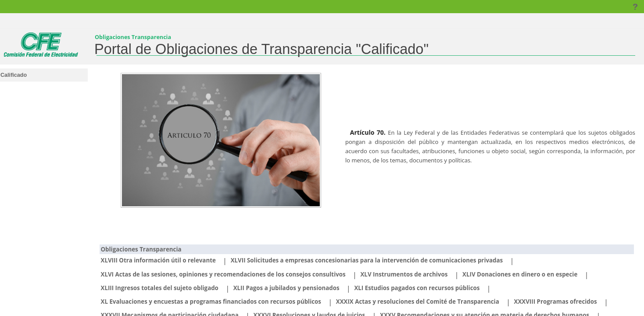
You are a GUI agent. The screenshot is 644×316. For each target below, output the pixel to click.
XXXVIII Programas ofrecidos (556, 302)
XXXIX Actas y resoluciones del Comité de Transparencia (418, 302)
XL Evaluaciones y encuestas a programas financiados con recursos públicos (211, 302)
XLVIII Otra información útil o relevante (158, 260)
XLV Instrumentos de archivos (404, 274)
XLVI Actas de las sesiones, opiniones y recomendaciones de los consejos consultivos (223, 274)
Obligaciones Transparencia (141, 249)
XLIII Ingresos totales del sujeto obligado (160, 288)
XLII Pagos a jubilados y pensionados (286, 288)
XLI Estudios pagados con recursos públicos (417, 288)
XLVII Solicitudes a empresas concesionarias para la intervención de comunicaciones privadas (367, 260)
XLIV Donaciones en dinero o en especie (520, 274)
